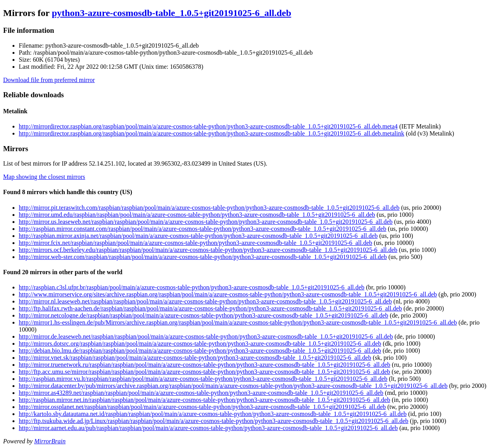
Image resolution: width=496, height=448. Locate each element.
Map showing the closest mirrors (44, 177)
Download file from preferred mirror (49, 80)
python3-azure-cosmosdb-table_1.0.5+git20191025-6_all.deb (171, 13)
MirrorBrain (50, 441)
